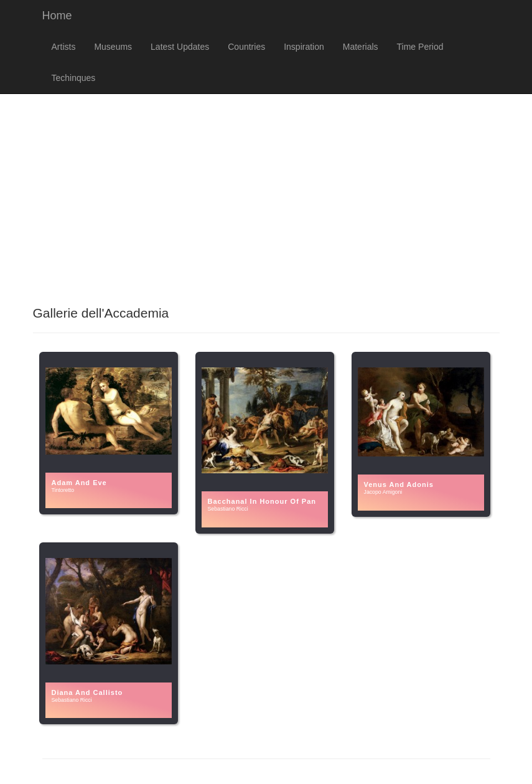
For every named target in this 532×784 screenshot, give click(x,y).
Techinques (74, 78)
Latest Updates (180, 47)
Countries (246, 47)
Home (57, 16)
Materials (361, 47)
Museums (113, 47)
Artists (64, 47)
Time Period (420, 47)
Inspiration (304, 47)
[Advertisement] (266, 194)
